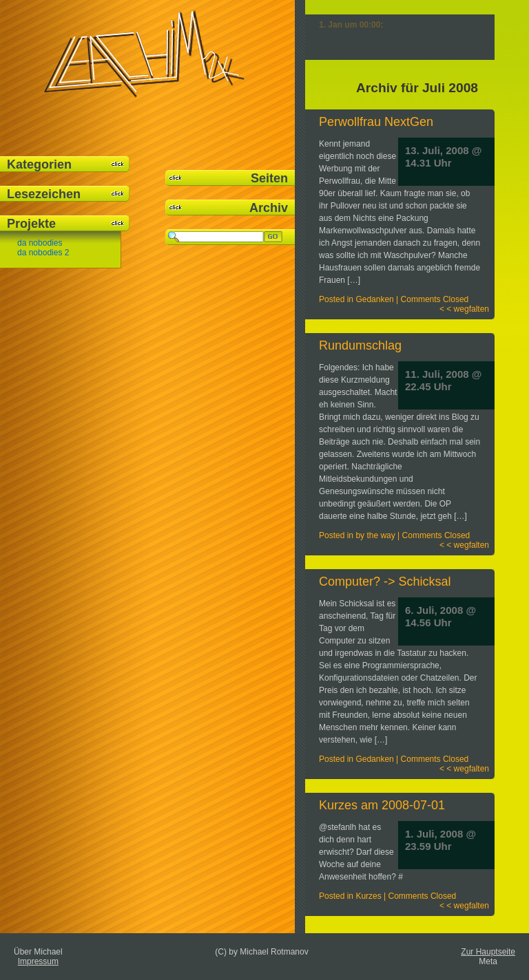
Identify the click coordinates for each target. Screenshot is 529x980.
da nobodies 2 (43, 253)
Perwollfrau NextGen (376, 122)
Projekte (31, 224)
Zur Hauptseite (488, 952)
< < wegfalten (464, 309)
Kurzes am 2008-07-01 (382, 805)
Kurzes (368, 896)
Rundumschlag (360, 345)
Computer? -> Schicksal (385, 582)
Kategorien (39, 164)
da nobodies (40, 243)
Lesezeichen (44, 194)
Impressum (38, 961)
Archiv (269, 208)
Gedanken (374, 299)
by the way (375, 535)
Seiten (269, 178)
